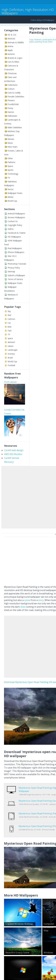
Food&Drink (13, 104)
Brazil (10, 358)
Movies (11, 139)
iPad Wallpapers (15, 248)
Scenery (11, 354)
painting (38, 42)
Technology (13, 174)
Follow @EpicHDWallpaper (42, 20)
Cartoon (11, 319)
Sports (11, 170)
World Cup (12, 201)
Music (10, 143)
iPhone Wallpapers (16, 252)
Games (11, 112)
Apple (10, 50)
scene (27, 600)
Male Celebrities (15, 127)
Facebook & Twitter (17, 233)
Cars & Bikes (13, 62)
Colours (11, 89)
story (41, 600)
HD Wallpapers (14, 237)
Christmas (12, 73)
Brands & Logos (15, 58)
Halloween (12, 116)
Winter (11, 197)
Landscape (13, 350)
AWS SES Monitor (13, 454)
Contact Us (13, 221)
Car (9, 323)
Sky (9, 311)
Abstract (11, 39)
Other (10, 158)
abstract (11, 342)
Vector (11, 189)
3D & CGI (12, 35)
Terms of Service (15, 279)
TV (9, 178)
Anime (10, 46)
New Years (13, 147)
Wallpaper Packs (15, 193)
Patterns (11, 162)
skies (23, 607)
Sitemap (11, 271)
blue (10, 327)
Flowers (11, 100)
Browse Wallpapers (16, 217)
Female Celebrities (16, 97)
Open (32, 42)
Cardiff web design (14, 450)
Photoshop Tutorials (17, 264)
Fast (10, 331)
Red (9, 315)
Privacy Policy (14, 268)
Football (11, 365)
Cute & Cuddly (14, 93)
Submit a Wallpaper (16, 275)
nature (11, 346)
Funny (10, 108)
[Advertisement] (28, 497)
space (10, 338)
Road (45, 42)
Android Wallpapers (16, 214)
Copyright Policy (15, 225)
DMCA (11, 229)
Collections (13, 85)
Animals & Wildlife (16, 42)
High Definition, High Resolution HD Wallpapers (28, 11)
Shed (50, 42)
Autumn (11, 54)
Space (10, 166)
